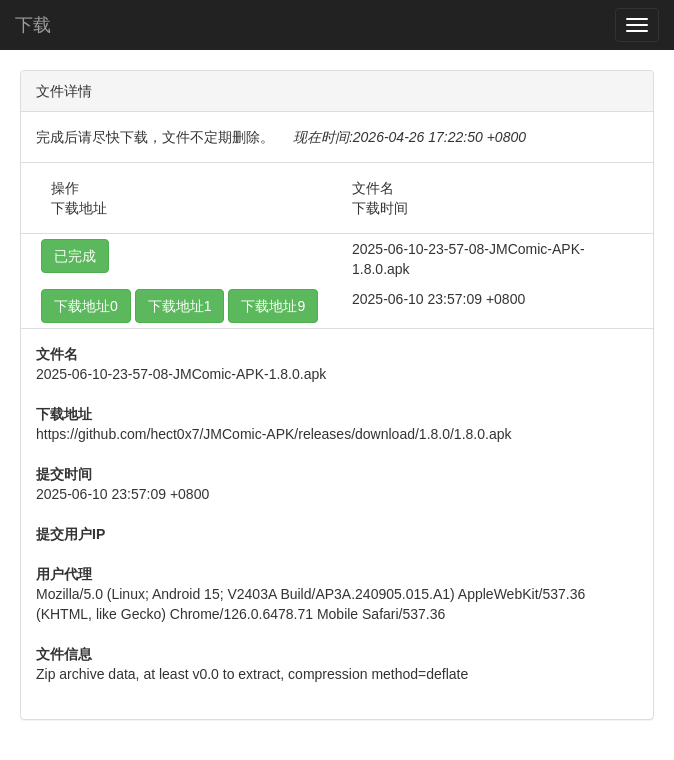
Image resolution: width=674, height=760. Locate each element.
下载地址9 (273, 306)
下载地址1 (180, 306)
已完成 (75, 256)
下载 (33, 25)
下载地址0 (86, 306)
